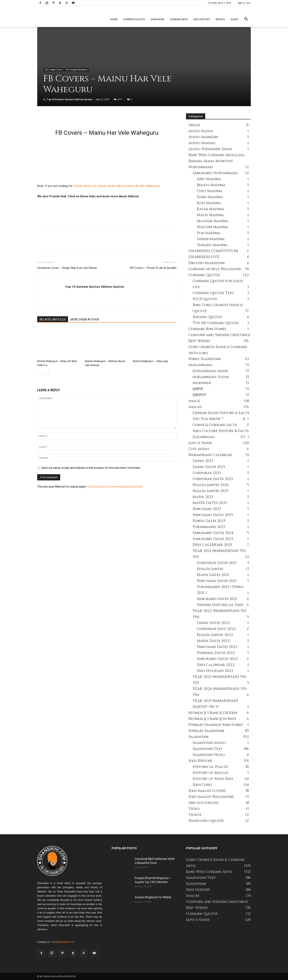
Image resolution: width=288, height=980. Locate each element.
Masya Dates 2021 (213, 575)
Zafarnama (204, 437)
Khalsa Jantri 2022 (215, 635)
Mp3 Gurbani (125, 186)
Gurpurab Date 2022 (216, 629)
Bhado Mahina (211, 185)
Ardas (194, 125)
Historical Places (210, 767)
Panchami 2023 (207, 509)
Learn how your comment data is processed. (115, 487)
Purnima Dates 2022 (216, 653)
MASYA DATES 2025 (210, 503)
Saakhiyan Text (208, 749)
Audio (234, 19)
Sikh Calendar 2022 (216, 665)
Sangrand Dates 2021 (217, 599)
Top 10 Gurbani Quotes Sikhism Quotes (70, 99)
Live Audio (199, 449)
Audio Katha (201, 131)
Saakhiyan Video (209, 755)
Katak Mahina (210, 209)
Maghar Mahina (213, 221)
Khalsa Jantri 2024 (211, 485)
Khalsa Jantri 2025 (210, 491)
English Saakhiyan (206, 263)
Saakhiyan (157, 19)
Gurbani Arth (179, 19)
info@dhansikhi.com (63, 942)
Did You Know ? (208, 419)
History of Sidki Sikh (213, 779)
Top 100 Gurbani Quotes (216, 323)
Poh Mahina (209, 233)
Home (114, 19)
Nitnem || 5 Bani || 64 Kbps (212, 719)
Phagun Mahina (212, 227)
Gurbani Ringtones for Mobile (153, 897)
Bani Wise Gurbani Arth (211, 155)
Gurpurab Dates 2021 (217, 563)
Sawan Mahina (211, 239)
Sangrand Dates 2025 (213, 539)
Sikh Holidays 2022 (215, 671)
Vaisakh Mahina (212, 245)
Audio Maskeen (203, 137)
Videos (195, 815)
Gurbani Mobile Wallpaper (215, 269)
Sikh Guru (202, 785)
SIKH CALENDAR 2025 (212, 545)
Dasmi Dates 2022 (213, 623)
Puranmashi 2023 (209, 527)
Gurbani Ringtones (207, 329)
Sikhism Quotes (207, 317)
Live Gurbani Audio (103, 186)
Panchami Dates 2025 (213, 515)
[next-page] (46, 373)
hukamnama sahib (210, 371)
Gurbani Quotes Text (213, 293)
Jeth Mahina (209, 203)
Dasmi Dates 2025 (209, 467)
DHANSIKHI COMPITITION (213, 251)
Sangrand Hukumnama (215, 173)
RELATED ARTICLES (53, 319)
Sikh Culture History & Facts (221, 431)
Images (220, 19)
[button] (246, 19)
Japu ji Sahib (200, 443)
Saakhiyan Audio (209, 743)
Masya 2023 (203, 497)
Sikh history (202, 19)
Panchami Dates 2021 (217, 581)
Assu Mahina (209, 179)
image (194, 401)
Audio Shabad (202, 143)
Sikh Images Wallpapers (76, 70)
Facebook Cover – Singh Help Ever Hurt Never (67, 268)
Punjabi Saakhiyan (206, 731)
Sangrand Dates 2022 (217, 659)
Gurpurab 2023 (207, 473)
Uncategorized (204, 803)
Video (194, 809)
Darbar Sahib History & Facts (221, 413)
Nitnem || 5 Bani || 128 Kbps (213, 713)
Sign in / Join (244, 3)
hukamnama (200, 365)
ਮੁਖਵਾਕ (198, 389)
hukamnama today (211, 377)
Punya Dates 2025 (209, 521)
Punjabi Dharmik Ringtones (216, 725)
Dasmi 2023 (203, 461)
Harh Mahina (210, 197)
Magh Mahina (210, 215)
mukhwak (202, 383)
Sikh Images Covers (53, 70)
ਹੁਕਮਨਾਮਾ (199, 395)
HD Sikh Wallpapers (147, 186)
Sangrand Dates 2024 (213, 533)
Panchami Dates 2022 (217, 647)
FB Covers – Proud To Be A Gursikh (153, 268)
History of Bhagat (211, 773)
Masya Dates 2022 (213, 641)
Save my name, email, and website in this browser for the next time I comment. (91, 468)
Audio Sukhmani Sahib (210, 149)
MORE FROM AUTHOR (85, 319)
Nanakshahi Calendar (210, 455)
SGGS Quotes (205, 299)
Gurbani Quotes (134, 19)
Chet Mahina (209, 191)
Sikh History (200, 761)
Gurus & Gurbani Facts (215, 425)
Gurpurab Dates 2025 (213, 479)
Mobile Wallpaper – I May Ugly (150, 361)
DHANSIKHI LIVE (204, 257)
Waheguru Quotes (206, 821)
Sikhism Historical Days (220, 605)
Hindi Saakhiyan (204, 359)
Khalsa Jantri (210, 569)
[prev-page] (40, 373)
